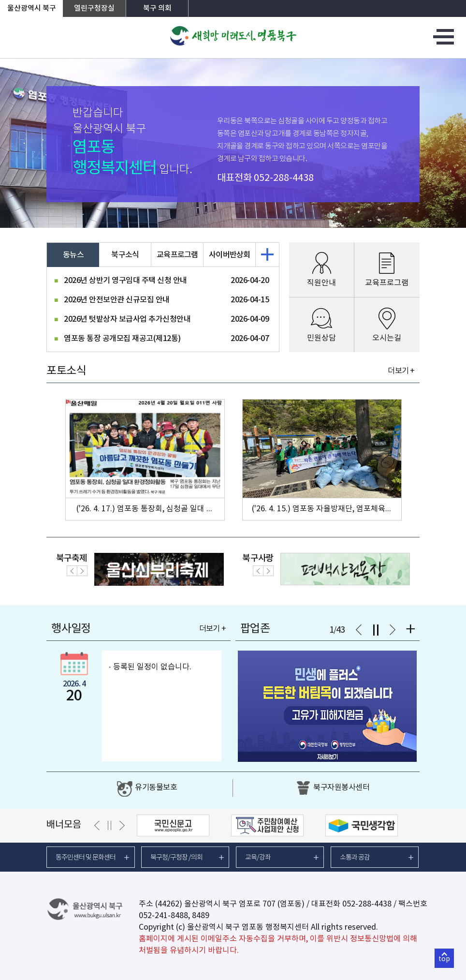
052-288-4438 (284, 178)
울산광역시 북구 (32, 8)
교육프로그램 (177, 255)
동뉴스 (73, 255)
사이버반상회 (230, 255)
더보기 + (401, 371)
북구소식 (125, 255)
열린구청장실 (94, 8)
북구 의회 (157, 8)
